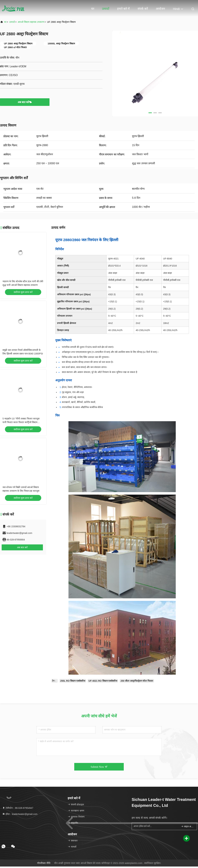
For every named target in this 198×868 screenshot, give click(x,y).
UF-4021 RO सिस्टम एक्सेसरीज (103, 681)
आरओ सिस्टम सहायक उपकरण (31, 22)
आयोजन (160, 9)
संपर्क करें (143, 9)
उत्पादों (106, 9)
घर (93, 9)
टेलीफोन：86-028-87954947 (18, 808)
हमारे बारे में (123, 9)
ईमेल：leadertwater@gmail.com (20, 814)
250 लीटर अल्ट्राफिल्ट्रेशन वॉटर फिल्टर (137, 681)
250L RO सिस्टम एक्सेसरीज (73, 681)
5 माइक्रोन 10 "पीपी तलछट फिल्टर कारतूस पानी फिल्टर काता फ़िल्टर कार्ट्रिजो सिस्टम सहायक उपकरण (21, 422)
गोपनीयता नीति (44, 863)
